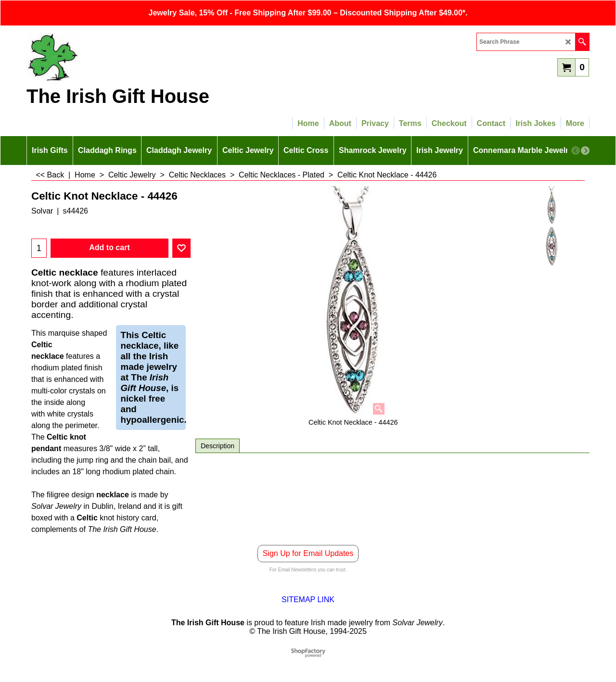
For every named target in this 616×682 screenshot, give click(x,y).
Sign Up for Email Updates (308, 553)
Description (218, 446)
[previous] (576, 151)
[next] (585, 151)
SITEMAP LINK (308, 600)
